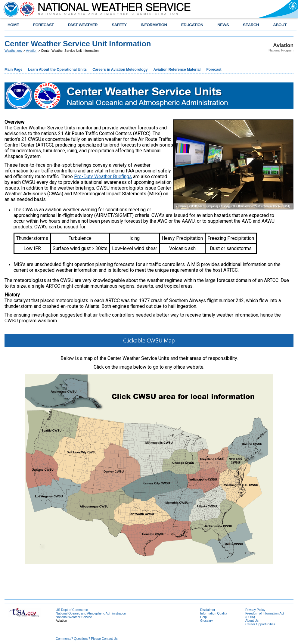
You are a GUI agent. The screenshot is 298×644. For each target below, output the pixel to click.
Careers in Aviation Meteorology (120, 70)
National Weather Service (74, 617)
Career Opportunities (260, 624)
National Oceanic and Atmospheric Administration (91, 613)
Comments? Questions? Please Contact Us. (87, 639)
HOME (13, 25)
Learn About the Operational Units (57, 70)
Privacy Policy (255, 610)
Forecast (214, 70)
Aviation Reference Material (177, 70)
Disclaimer (208, 610)
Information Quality (214, 613)
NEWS (223, 25)
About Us (252, 621)
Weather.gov (14, 51)
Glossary (206, 621)
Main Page (13, 70)
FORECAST (43, 25)
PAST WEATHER (83, 25)
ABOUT (280, 25)
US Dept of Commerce (72, 610)
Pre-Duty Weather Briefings (103, 176)
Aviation (32, 51)
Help (203, 617)
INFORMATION (154, 25)
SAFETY (119, 25)
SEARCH (251, 25)
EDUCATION (192, 25)
